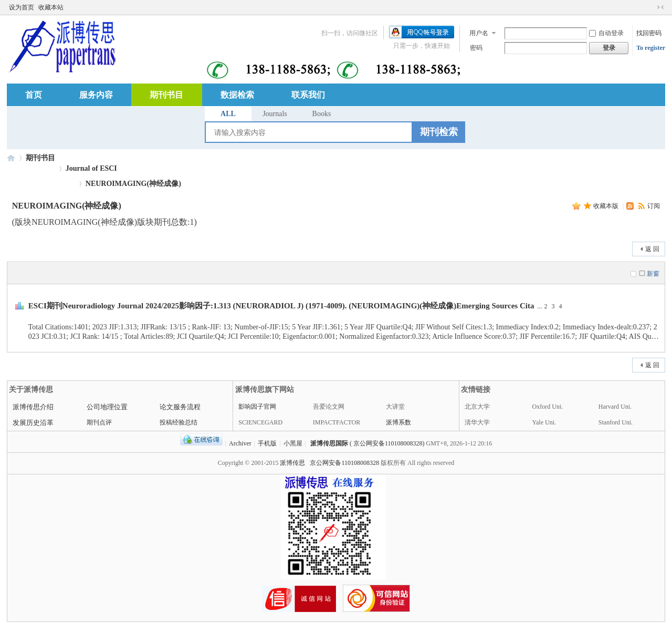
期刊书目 (166, 95)
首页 (34, 95)
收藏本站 (51, 7)
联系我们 (308, 95)
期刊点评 (99, 422)
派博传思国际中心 (11, 158)
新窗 (653, 274)
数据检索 (237, 95)
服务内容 (96, 95)
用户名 (479, 33)
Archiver (240, 443)
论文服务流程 (180, 407)
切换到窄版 (660, 7)
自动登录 (606, 33)
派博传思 (292, 463)
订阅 (654, 206)
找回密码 (649, 33)
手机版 (267, 443)
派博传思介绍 (33, 407)
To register (651, 48)
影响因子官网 (257, 407)
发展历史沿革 (33, 423)
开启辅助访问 (650, 7)
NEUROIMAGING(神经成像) (133, 184)
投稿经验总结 (178, 422)
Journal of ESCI (91, 168)
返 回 (652, 249)
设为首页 (22, 7)
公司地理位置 (107, 407)
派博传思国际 (329, 443)
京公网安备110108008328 (344, 463)
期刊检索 (439, 132)
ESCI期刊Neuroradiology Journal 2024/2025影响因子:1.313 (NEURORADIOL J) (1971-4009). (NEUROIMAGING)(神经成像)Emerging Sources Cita (281, 306)
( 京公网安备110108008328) (387, 443)
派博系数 (398, 422)
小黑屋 (293, 443)
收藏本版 (607, 206)
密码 (476, 48)
